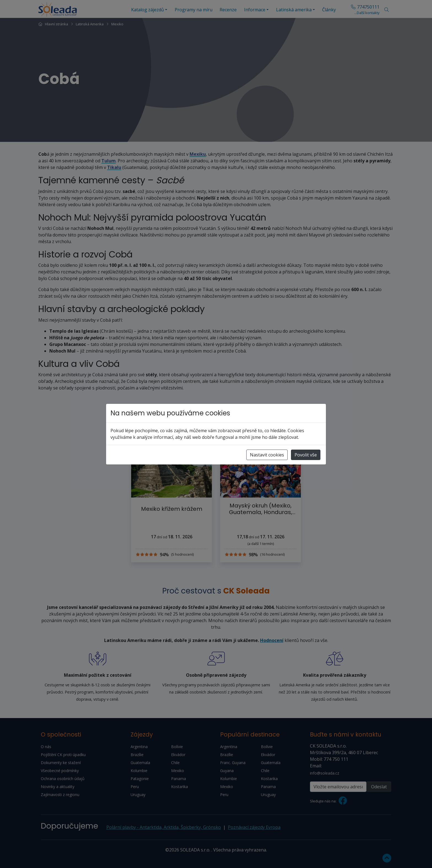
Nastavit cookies (267, 455)
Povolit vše (306, 455)
